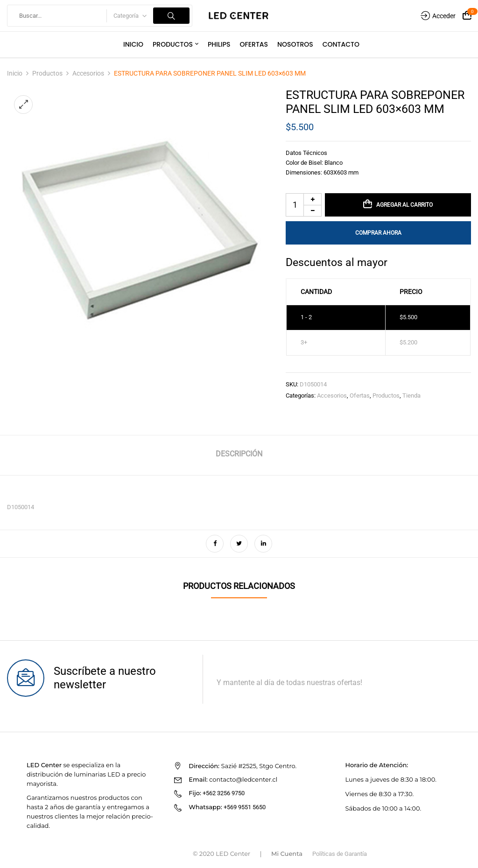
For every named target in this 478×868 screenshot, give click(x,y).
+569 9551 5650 (245, 807)
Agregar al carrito (404, 205)
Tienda (411, 395)
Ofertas (360, 395)
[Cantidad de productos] (304, 205)
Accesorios (88, 73)
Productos (47, 73)
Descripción (239, 454)
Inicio (15, 73)
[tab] (239, 455)
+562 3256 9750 (224, 793)
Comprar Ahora (378, 233)
